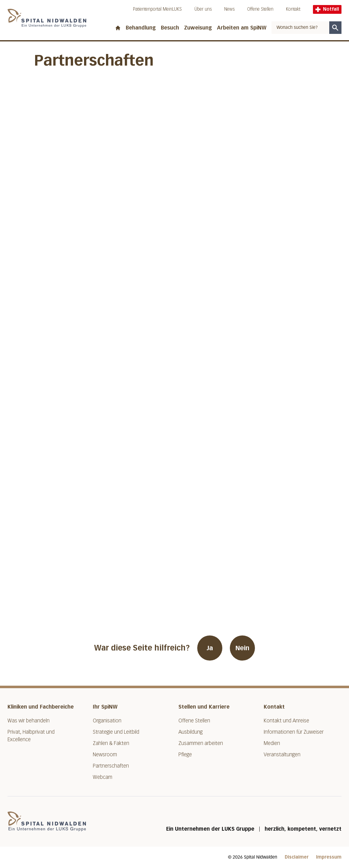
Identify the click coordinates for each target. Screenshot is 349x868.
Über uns (203, 9)
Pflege (185, 755)
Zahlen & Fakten (111, 743)
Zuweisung (198, 28)
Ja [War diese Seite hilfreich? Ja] (210, 648)
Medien (272, 743)
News (229, 9)
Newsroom (105, 755)
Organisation (107, 721)
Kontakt (293, 9)
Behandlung (141, 28)
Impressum (329, 857)
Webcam (103, 777)
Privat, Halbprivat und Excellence (31, 736)
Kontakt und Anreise (286, 721)
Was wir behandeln (29, 721)
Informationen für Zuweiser (294, 732)
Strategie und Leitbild (116, 732)
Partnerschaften (111, 766)
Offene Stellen (260, 9)
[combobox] (300, 28)
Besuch (170, 28)
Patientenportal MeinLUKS (157, 9)
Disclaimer (297, 857)
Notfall (327, 9)
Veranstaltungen (282, 755)
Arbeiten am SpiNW (242, 28)
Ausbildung (190, 732)
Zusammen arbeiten (201, 743)
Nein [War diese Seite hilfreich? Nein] (242, 648)
